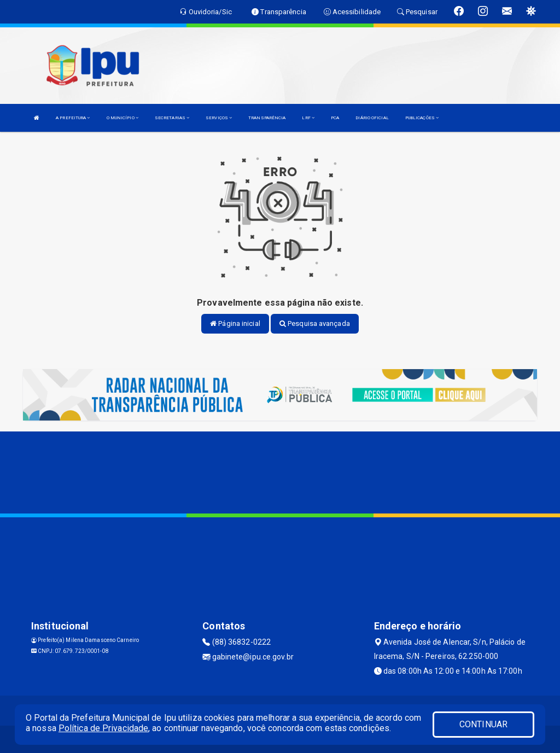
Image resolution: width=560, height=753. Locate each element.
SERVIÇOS (219, 118)
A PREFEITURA (73, 118)
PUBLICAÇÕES (422, 118)
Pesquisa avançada (315, 323)
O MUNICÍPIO (122, 118)
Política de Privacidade (103, 728)
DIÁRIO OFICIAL (372, 118)
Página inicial (235, 323)
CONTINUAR (483, 724)
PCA (335, 118)
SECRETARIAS (172, 118)
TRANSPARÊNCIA (267, 118)
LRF (308, 118)
